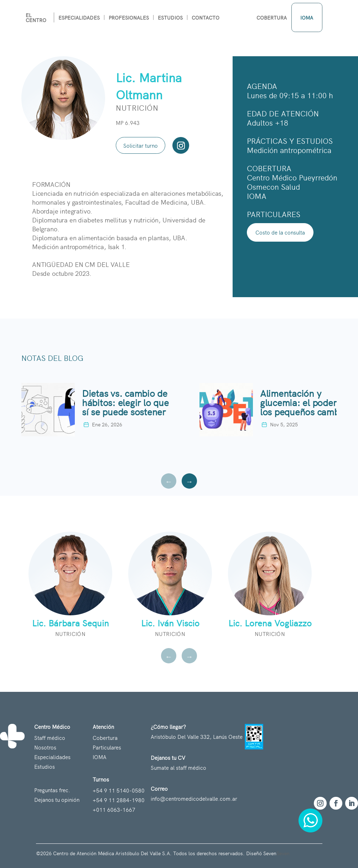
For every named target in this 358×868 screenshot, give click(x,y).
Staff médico (50, 738)
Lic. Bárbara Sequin (71, 623)
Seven (283, 853)
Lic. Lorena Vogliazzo (270, 623)
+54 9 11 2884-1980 (119, 800)
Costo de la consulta (280, 232)
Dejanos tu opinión (57, 799)
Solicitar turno (141, 145)
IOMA (100, 757)
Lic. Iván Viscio (170, 623)
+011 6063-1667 (114, 809)
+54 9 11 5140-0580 (119, 790)
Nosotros (45, 747)
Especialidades (52, 757)
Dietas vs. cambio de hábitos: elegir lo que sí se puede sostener (125, 401)
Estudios (45, 766)
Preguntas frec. (52, 790)
